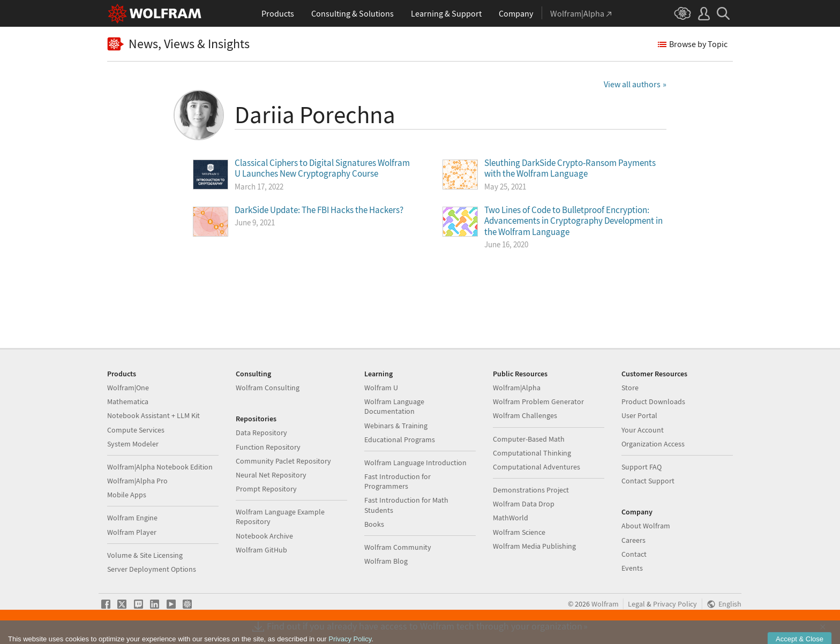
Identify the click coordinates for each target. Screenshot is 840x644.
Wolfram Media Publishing (534, 546)
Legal (636, 604)
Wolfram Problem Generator (538, 401)
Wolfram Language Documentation (394, 406)
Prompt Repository (266, 489)
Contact (634, 554)
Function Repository (268, 447)
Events (632, 568)
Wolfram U (381, 388)
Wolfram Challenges (525, 415)
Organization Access (653, 444)
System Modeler (133, 444)
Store (630, 388)
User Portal (639, 415)
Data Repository (261, 433)
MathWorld (511, 518)
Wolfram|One (128, 388)
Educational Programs (400, 440)
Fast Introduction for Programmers (397, 481)
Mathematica (128, 401)
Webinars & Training (396, 426)
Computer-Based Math (529, 439)
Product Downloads (653, 401)
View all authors (632, 84)
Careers (633, 540)
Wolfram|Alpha (517, 388)
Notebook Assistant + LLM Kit (153, 415)
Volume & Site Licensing (145, 555)
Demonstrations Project (531, 490)
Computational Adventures (537, 467)
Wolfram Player (132, 532)
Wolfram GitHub (261, 550)
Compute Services (136, 430)
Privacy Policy (675, 604)
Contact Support (648, 481)
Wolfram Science (519, 532)
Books (374, 524)
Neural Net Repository (271, 475)
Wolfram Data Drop (524, 504)
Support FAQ (642, 467)
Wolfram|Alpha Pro (137, 481)
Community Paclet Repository (283, 461)
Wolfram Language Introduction (415, 463)
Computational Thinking (532, 453)
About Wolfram (646, 526)
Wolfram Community (398, 547)
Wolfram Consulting (268, 388)
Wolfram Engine (132, 518)
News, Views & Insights (178, 44)
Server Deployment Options (152, 569)
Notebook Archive (264, 536)
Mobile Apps (127, 495)
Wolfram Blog (386, 561)
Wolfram (605, 604)
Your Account (643, 430)
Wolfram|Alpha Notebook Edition (160, 467)
